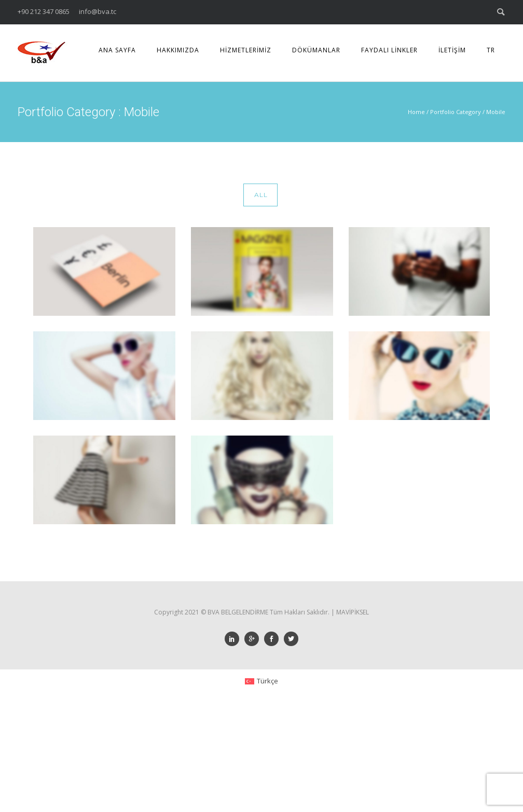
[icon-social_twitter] (291, 639)
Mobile (496, 112)
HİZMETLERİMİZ (246, 50)
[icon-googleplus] (254, 639)
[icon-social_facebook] (274, 639)
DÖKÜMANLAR (316, 50)
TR (491, 50)
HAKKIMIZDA (178, 50)
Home (416, 112)
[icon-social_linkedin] (235, 639)
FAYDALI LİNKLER (389, 50)
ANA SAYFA (117, 50)
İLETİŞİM (452, 50)
